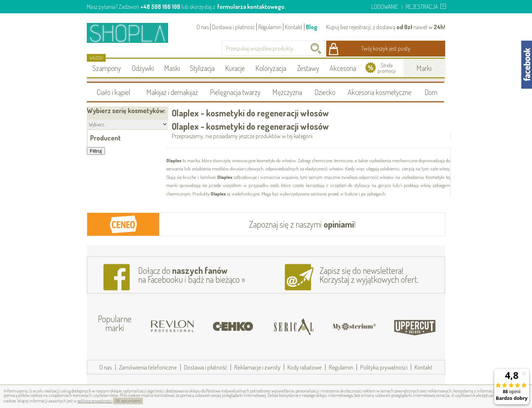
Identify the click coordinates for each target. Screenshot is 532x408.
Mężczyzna (287, 92)
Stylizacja (202, 68)
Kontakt (294, 27)
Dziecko (325, 92)
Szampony (107, 68)
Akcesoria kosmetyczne (380, 92)
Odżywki (143, 68)
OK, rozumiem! (128, 401)
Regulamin (270, 27)
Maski (172, 68)
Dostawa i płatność (233, 27)
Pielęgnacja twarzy (235, 92)
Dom (431, 92)
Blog (312, 27)
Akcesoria (343, 68)
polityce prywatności (95, 401)
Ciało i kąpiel (114, 92)
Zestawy (308, 68)
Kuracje (235, 68)
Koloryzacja (271, 68)
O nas (203, 27)
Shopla (132, 33)
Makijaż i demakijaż (172, 92)
